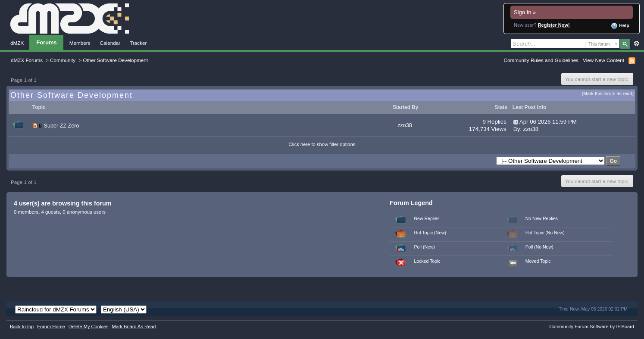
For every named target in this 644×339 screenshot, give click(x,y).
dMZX (17, 43)
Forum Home (51, 327)
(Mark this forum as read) (608, 93)
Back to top (22, 327)
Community (63, 60)
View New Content (603, 60)
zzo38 (405, 125)
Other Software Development (115, 60)
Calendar (110, 43)
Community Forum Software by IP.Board (592, 327)
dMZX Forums (27, 60)
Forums (47, 42)
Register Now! (554, 25)
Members (80, 43)
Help (620, 26)
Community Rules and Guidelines (541, 60)
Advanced (636, 44)
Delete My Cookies (89, 327)
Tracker (138, 43)
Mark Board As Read (134, 327)
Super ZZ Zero (62, 126)
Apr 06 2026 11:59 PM (548, 122)
